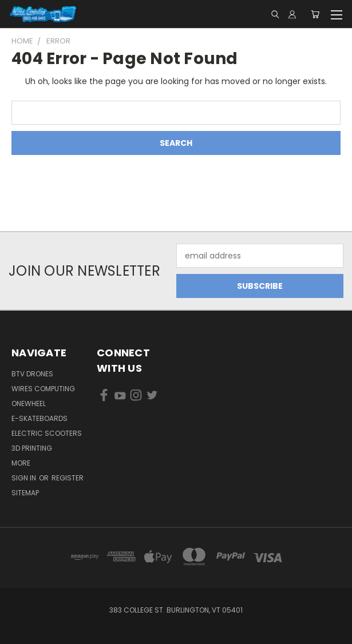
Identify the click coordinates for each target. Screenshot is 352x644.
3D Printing (32, 448)
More (21, 463)
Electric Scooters (47, 433)
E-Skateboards (39, 418)
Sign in (25, 478)
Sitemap (25, 493)
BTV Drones (32, 374)
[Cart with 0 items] (315, 14)
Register (68, 478)
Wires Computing (43, 389)
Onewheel (29, 404)
